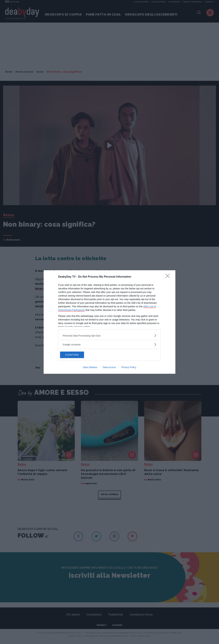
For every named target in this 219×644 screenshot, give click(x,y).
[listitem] (109, 335)
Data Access (109, 367)
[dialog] (109, 322)
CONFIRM (76, 355)
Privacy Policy (129, 367)
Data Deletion (90, 367)
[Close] (169, 277)
